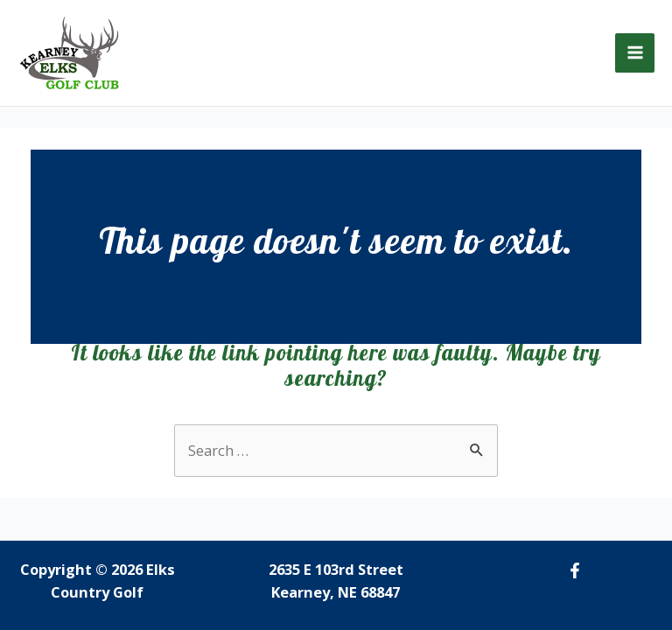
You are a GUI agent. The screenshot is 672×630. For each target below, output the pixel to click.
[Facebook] (575, 570)
